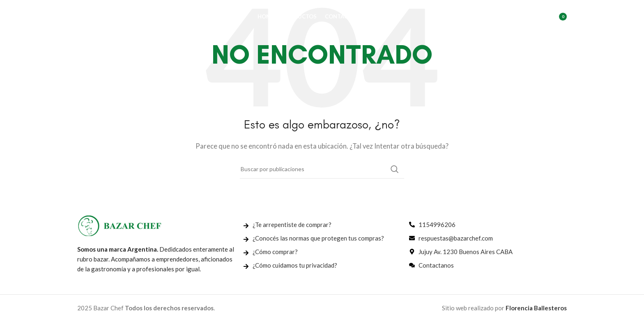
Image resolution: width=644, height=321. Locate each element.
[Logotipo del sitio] (118, 18)
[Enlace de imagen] (120, 225)
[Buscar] (520, 18)
